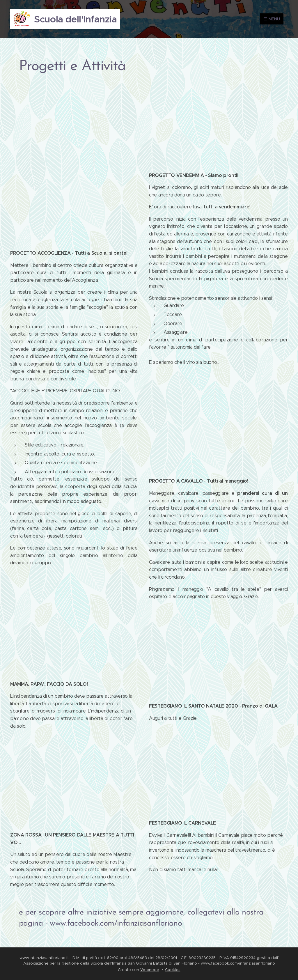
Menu (272, 19)
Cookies (173, 970)
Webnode (150, 970)
